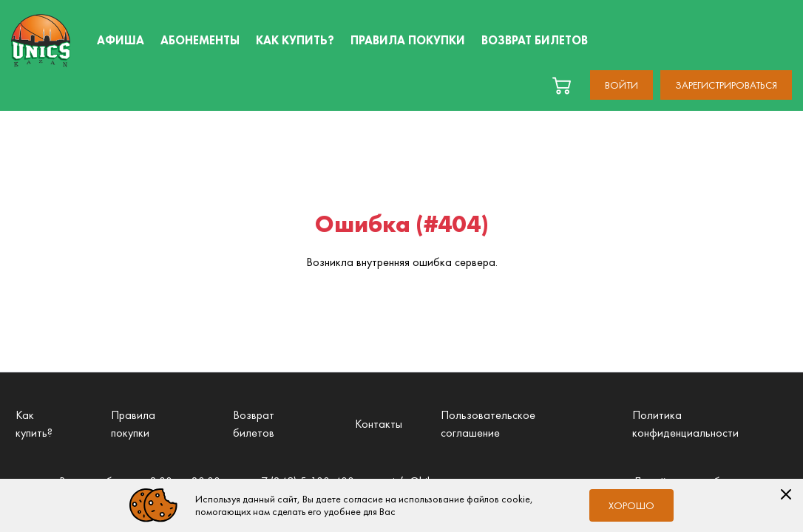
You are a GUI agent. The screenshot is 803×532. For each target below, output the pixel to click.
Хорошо (631, 505)
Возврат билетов (254, 424)
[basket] (562, 85)
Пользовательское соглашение (488, 424)
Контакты (379, 424)
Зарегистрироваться (726, 85)
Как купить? (34, 424)
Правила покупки (133, 424)
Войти (621, 85)
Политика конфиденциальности (685, 424)
